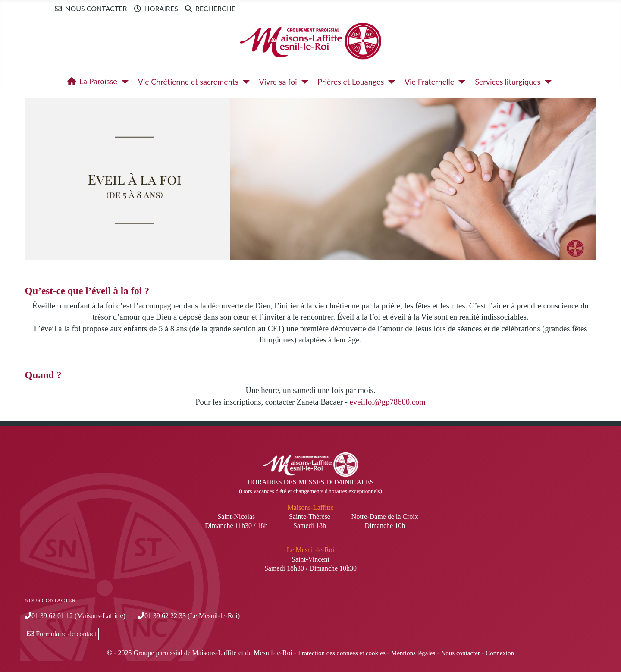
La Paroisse (91, 82)
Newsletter (261, 8)
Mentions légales (413, 653)
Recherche (209, 9)
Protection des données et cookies (342, 653)
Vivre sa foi (278, 82)
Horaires (154, 9)
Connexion (500, 653)
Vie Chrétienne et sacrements (188, 82)
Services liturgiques (508, 82)
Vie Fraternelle (429, 82)
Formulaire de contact (62, 634)
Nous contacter (89, 9)
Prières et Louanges (351, 82)
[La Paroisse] (123, 82)
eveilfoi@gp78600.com (388, 402)
